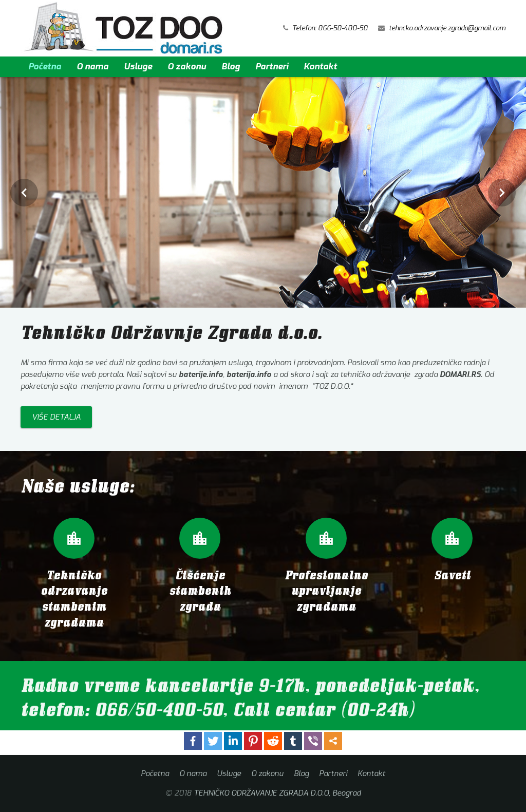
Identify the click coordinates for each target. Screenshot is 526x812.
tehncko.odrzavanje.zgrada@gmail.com (447, 28)
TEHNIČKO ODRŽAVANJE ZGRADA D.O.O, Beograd (277, 793)
